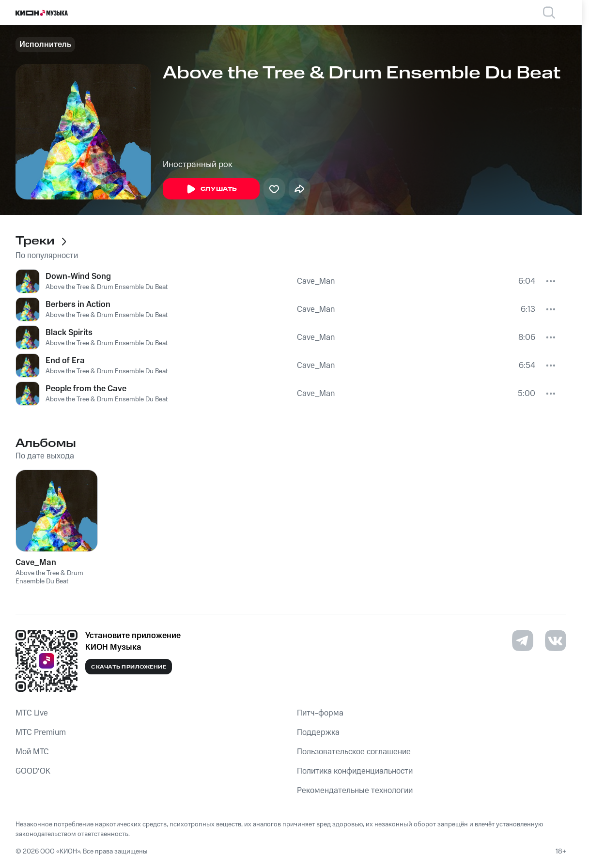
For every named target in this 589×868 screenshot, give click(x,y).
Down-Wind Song (78, 276)
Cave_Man (316, 281)
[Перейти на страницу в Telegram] (523, 640)
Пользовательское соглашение (354, 752)
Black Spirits (69, 333)
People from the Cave (86, 389)
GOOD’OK (33, 771)
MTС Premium (41, 732)
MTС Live (32, 713)
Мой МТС (32, 752)
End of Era (65, 361)
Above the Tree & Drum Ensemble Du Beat (107, 287)
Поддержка (318, 732)
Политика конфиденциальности (355, 771)
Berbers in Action (78, 305)
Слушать (211, 189)
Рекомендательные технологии (355, 791)
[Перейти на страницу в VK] (556, 640)
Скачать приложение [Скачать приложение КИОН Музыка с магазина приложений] (129, 667)
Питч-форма (320, 713)
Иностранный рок (198, 165)
